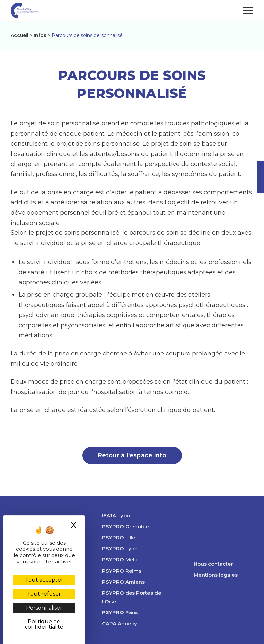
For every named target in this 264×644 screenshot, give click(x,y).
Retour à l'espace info (132, 455)
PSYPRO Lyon (120, 549)
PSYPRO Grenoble (126, 527)
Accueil (20, 35)
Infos (40, 35)
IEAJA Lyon (116, 516)
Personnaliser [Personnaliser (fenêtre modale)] (44, 608)
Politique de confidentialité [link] (44, 624)
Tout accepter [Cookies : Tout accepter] (44, 580)
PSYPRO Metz (120, 560)
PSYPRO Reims (122, 571)
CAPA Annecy (120, 624)
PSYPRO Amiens (123, 582)
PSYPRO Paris (120, 612)
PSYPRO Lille (119, 538)
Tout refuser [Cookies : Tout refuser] (44, 594)
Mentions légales (216, 575)
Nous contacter (213, 564)
